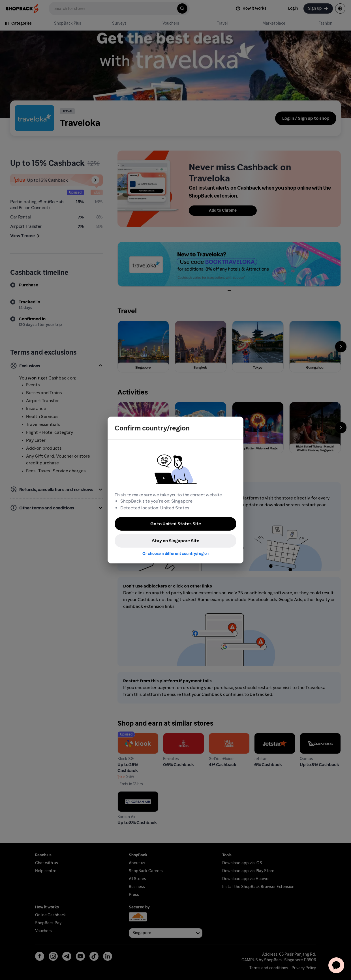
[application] (336, 965)
